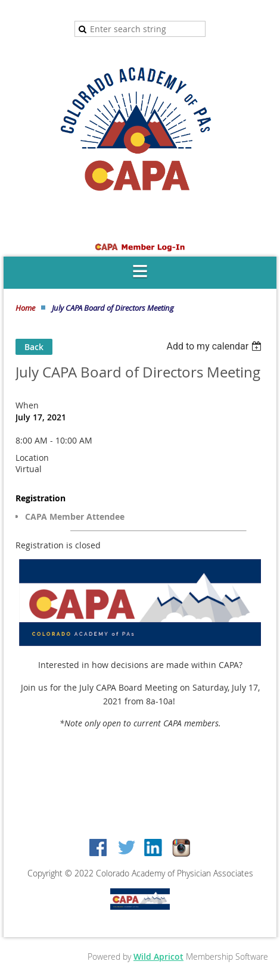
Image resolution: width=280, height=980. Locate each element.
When (27, 405)
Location (32, 458)
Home (25, 308)
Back (34, 347)
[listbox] (215, 346)
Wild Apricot (158, 956)
